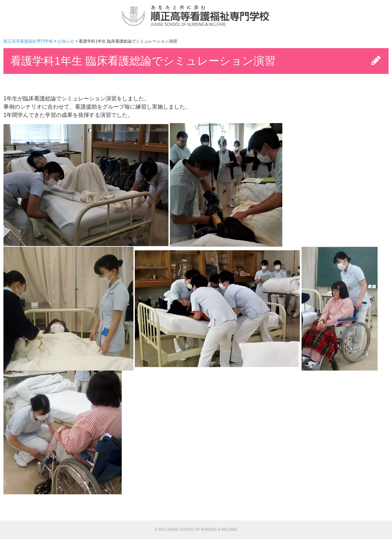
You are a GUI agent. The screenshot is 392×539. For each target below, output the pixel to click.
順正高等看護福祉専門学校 (28, 41)
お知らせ (66, 41)
